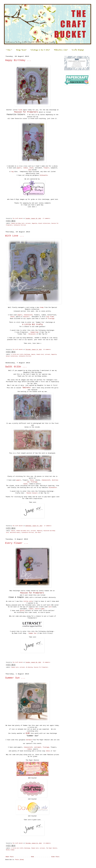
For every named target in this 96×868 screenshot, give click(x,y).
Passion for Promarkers (41, 667)
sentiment (38, 747)
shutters (26, 317)
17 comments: (48, 526)
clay (48, 317)
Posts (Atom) (20, 860)
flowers (46, 168)
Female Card (40, 354)
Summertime (34, 332)
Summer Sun (32, 633)
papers (19, 168)
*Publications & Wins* (61, 50)
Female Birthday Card (18, 223)
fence (32, 480)
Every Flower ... (17, 543)
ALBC (28, 733)
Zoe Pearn (38, 533)
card (50, 607)
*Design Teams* (21, 50)
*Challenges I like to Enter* (40, 50)
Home (33, 857)
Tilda (20, 110)
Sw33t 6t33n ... (16, 367)
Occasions (32, 334)
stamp (42, 307)
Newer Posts (10, 857)
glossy (22, 611)
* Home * (9, 50)
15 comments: (47, 662)
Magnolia (34, 223)
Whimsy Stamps (10, 850)
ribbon (25, 168)
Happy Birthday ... (18, 60)
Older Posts (55, 857)
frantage (46, 747)
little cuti (28, 601)
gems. (43, 609)
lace (30, 170)
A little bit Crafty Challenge (21, 354)
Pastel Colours (32, 493)
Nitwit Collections (44, 223)
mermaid (29, 740)
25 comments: (47, 350)
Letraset (28, 223)
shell (48, 751)
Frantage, (34, 482)
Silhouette (44, 175)
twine (25, 484)
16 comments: (47, 843)
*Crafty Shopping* (78, 50)
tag (12, 172)
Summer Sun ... (15, 678)
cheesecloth (28, 315)
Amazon (33, 354)
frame (52, 317)
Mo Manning (29, 667)
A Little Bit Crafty (32, 324)
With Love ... (15, 236)
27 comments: (47, 218)
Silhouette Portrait (20, 225)
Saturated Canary (15, 533)
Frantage (51, 319)
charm (31, 168)
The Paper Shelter (52, 848)
